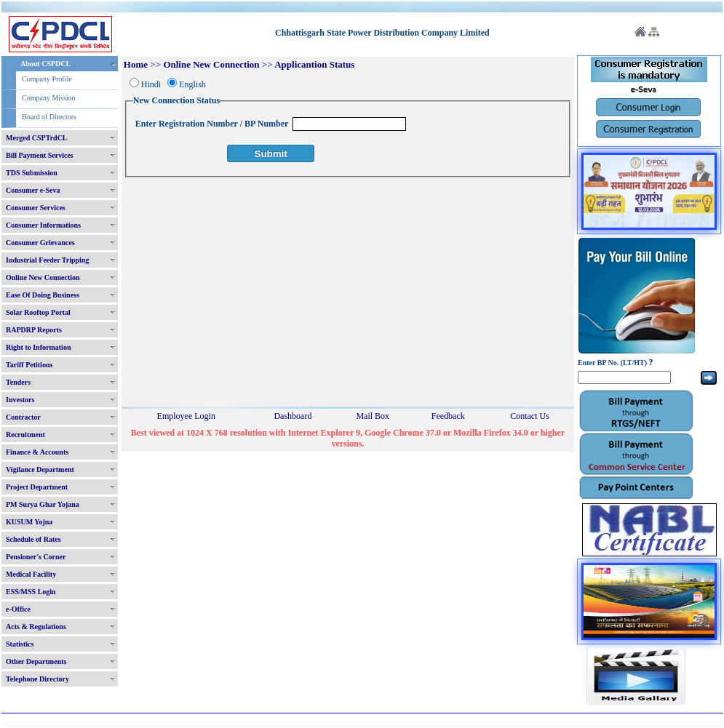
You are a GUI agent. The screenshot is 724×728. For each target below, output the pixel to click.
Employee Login (186, 416)
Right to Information (38, 347)
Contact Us (530, 416)
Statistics (20, 644)
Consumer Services (36, 208)
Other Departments (36, 661)
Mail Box (373, 416)
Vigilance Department (40, 469)
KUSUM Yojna (29, 522)
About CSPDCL (45, 64)
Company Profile (47, 79)
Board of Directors (49, 117)
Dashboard (293, 416)
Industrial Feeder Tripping (47, 260)
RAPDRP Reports (34, 330)
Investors (20, 400)
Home (136, 64)
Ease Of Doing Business (43, 295)
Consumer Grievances (40, 243)
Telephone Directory (37, 679)
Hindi (151, 84)
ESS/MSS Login (31, 592)
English (192, 84)
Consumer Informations (43, 225)
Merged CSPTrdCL (37, 138)
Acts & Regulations (36, 627)
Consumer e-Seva (33, 190)
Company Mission (49, 98)
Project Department (37, 487)
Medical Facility (31, 574)
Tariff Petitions (29, 365)
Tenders (18, 382)
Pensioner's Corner (36, 557)
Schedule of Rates (33, 539)
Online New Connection (43, 277)
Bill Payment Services (40, 155)
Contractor (23, 417)
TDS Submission (32, 173)
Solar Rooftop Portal (38, 312)
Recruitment (25, 435)
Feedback (448, 416)
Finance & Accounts (37, 452)
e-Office (18, 609)
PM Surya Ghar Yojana (43, 504)
